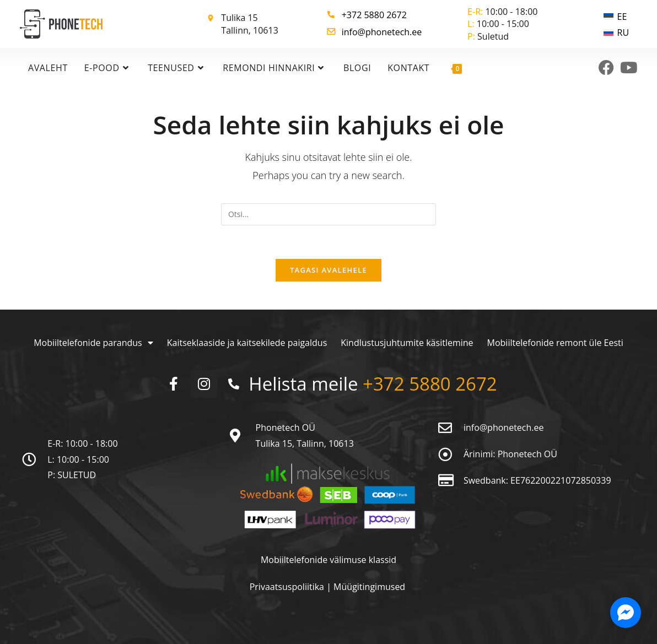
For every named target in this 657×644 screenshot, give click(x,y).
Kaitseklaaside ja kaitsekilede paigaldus (247, 343)
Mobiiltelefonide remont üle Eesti (555, 343)
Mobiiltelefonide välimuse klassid (328, 560)
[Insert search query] (328, 214)
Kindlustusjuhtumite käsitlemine (407, 343)
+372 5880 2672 (374, 15)
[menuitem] (616, 16)
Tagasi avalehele (328, 270)
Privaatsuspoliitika (288, 587)
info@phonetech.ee (382, 32)
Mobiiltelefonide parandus (93, 343)
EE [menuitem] (622, 17)
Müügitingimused (369, 587)
